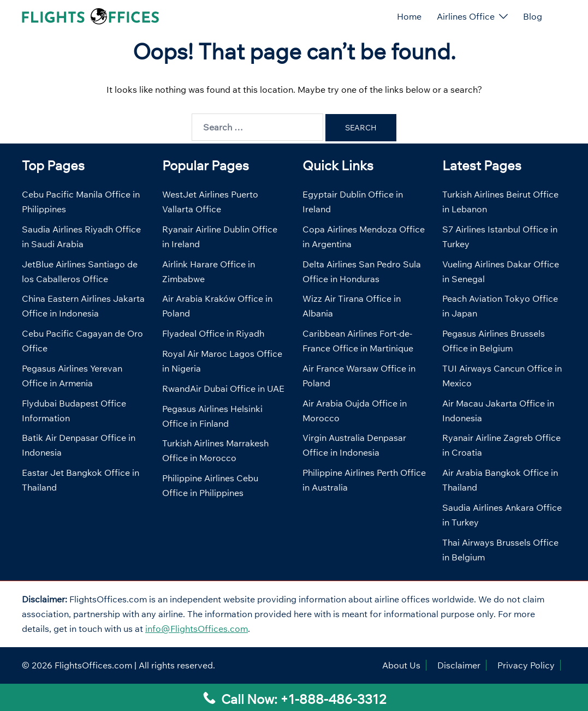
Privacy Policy (526, 665)
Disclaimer (459, 665)
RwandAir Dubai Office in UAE (223, 389)
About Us (401, 665)
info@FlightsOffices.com (197, 629)
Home (409, 16)
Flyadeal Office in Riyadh (213, 333)
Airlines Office (466, 16)
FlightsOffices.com (93, 665)
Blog (533, 16)
